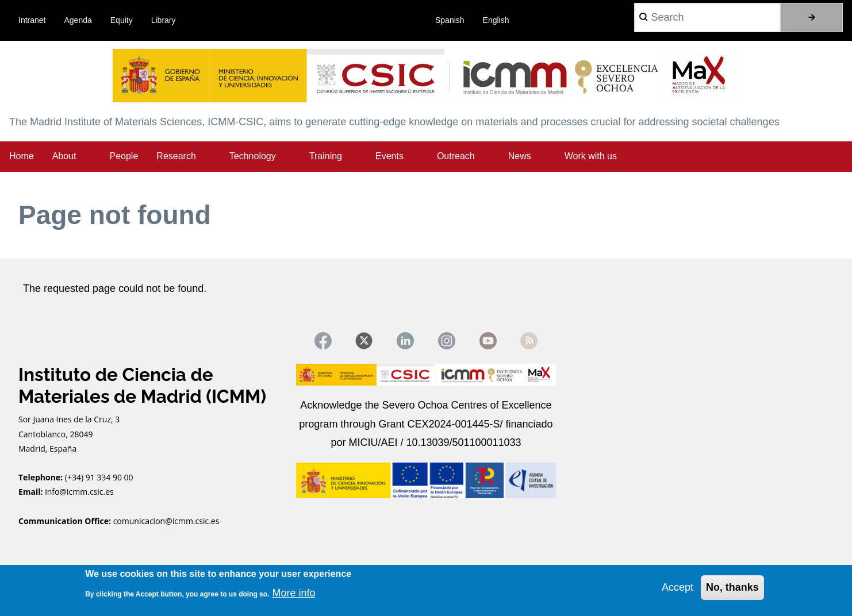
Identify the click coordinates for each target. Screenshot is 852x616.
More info (293, 593)
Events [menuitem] (389, 156)
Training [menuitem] (326, 156)
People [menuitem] (124, 156)
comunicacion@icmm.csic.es (166, 521)
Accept (678, 587)
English (496, 20)
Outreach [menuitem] (456, 156)
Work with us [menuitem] (591, 156)
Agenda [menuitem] (78, 20)
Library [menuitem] (164, 20)
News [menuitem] (520, 156)
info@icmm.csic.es (80, 492)
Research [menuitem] (176, 156)
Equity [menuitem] (122, 20)
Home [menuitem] (22, 156)
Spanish (450, 20)
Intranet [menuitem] (32, 20)
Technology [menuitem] (253, 156)
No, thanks (732, 587)
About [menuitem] (64, 156)
